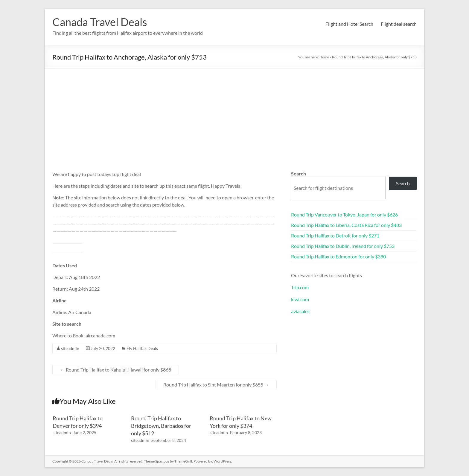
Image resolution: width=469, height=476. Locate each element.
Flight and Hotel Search (349, 24)
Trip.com (300, 287)
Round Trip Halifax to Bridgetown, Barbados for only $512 (161, 426)
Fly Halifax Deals (142, 348)
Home (324, 57)
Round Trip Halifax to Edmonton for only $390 (338, 256)
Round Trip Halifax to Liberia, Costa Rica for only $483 (346, 225)
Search (299, 173)
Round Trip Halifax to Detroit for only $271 (335, 235)
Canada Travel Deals (100, 22)
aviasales (300, 311)
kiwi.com (300, 299)
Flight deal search (399, 24)
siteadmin (70, 348)
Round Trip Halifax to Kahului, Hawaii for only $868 (116, 370)
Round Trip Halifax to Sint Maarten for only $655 (216, 385)
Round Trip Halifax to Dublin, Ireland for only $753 (343, 246)
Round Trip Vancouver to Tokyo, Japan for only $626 (344, 214)
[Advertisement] (234, 114)
